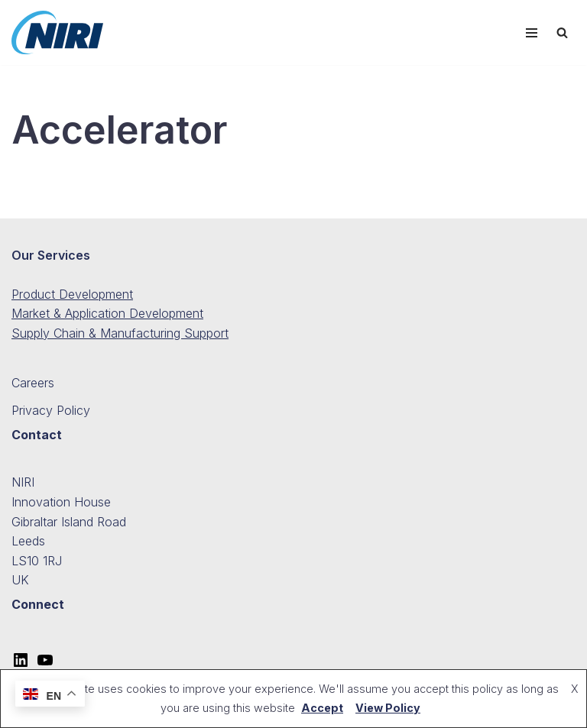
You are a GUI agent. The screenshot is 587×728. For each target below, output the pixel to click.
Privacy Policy (51, 410)
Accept (322, 708)
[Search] (562, 32)
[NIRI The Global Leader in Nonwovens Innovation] (57, 32)
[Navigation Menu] (532, 33)
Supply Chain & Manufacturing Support (120, 333)
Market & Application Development (107, 313)
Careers (33, 383)
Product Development (72, 294)
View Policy (388, 708)
